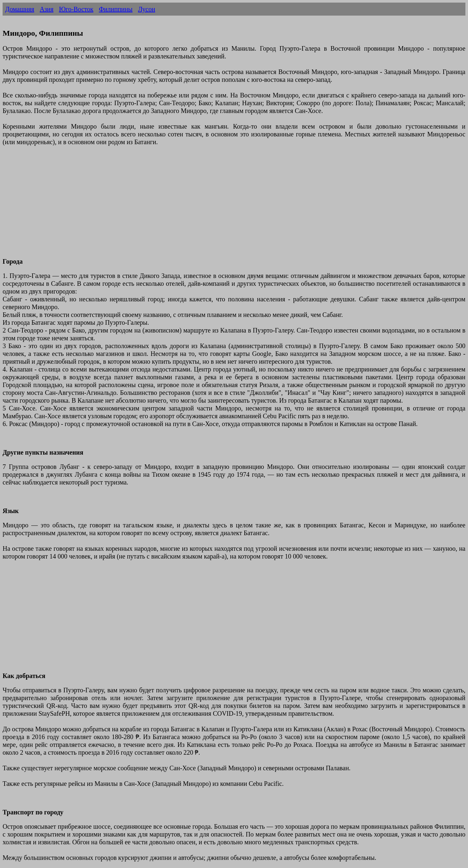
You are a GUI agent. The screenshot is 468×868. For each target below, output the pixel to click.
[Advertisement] (198, 206)
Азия (46, 9)
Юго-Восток (76, 9)
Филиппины (116, 9)
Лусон (147, 9)
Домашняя (20, 9)
